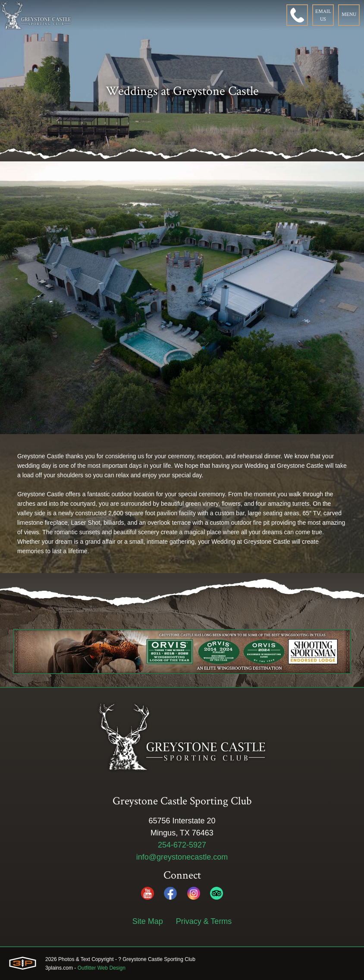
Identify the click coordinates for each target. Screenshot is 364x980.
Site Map (148, 921)
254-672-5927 (182, 845)
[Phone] (297, 15)
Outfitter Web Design (102, 968)
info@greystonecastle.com (182, 857)
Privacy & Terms (204, 921)
